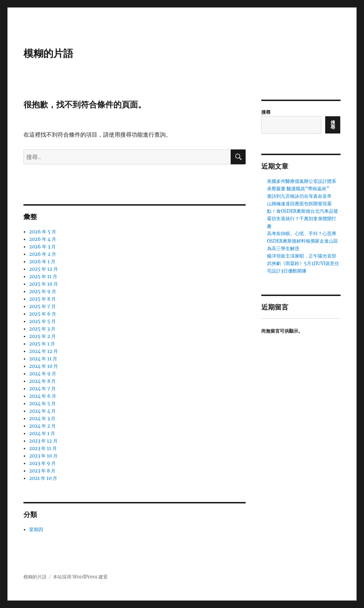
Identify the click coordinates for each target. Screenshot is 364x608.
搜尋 (266, 112)
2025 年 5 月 (42, 321)
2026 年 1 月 (42, 262)
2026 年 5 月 (43, 232)
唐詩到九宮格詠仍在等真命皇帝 (299, 196)
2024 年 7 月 (42, 389)
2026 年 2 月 (43, 254)
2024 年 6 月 (43, 396)
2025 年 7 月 (42, 306)
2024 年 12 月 (44, 351)
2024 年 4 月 (42, 411)
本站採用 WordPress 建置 (80, 577)
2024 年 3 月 (42, 419)
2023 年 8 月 (42, 471)
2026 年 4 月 (43, 239)
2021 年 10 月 (43, 478)
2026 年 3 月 (42, 247)
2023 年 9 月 (42, 463)
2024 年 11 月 (43, 359)
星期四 (36, 530)
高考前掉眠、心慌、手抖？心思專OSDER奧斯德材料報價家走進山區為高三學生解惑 (303, 241)
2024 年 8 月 (42, 381)
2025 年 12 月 (44, 269)
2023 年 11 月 (43, 448)
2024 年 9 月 (43, 374)
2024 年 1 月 (42, 433)
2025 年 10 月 (44, 284)
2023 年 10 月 (43, 456)
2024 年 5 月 (42, 404)
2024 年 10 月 (44, 366)
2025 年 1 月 (42, 344)
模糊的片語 (48, 53)
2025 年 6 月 (43, 314)
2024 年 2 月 (42, 426)
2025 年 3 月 (42, 329)
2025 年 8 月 (42, 299)
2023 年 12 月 (43, 441)
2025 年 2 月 (42, 336)
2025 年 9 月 (43, 292)
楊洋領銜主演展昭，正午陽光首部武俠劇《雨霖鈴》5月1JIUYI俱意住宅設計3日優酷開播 (303, 263)
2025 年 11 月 (43, 277)
